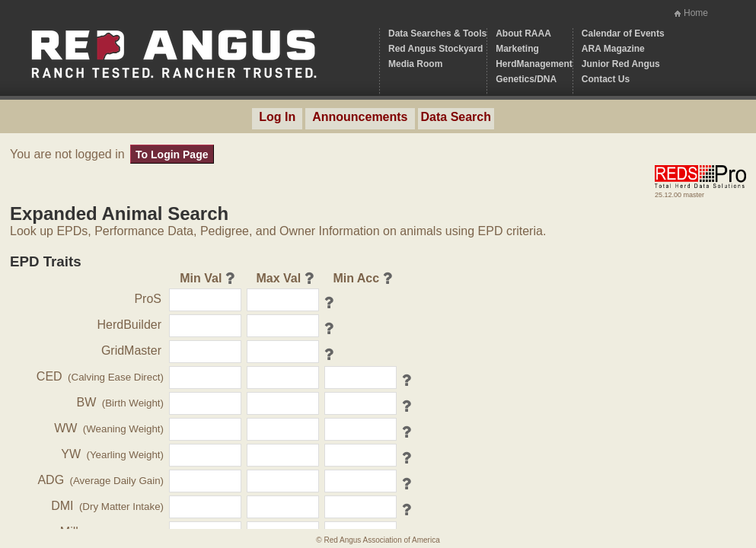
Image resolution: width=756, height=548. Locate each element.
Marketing (517, 49)
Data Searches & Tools (437, 33)
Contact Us (606, 79)
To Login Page (172, 155)
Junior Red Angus (621, 64)
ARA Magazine (613, 49)
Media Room (415, 64)
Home (696, 13)
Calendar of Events (623, 33)
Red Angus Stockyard (435, 49)
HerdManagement (534, 64)
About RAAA (523, 33)
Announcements (360, 117)
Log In (277, 117)
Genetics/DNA (526, 79)
